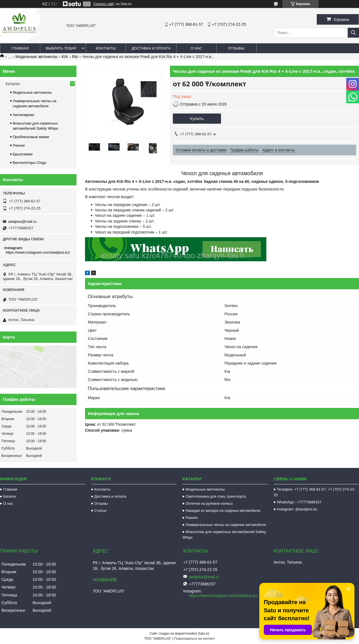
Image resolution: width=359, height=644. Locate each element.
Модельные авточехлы (37, 57)
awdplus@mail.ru (22, 222)
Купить (197, 118)
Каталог (13, 84)
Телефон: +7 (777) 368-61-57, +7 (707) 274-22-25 (315, 492)
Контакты (106, 48)
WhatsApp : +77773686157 (299, 502)
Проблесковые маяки (31, 137)
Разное (19, 145)
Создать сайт (104, 4)
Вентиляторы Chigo (29, 163)
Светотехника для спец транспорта (216, 496)
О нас (196, 48)
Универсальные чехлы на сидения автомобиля (226, 525)
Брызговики (23, 154)
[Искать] (353, 33)
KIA (65, 57)
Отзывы (236, 48)
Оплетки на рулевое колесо (209, 503)
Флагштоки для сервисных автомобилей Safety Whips (224, 535)
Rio (75, 57)
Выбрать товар (61, 48)
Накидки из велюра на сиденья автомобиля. (223, 511)
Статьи (100, 511)
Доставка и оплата (151, 48)
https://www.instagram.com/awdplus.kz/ (38, 252)
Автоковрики (24, 115)
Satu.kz (204, 634)
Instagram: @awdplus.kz (297, 509)
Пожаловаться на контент (195, 639)
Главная (20, 48)
